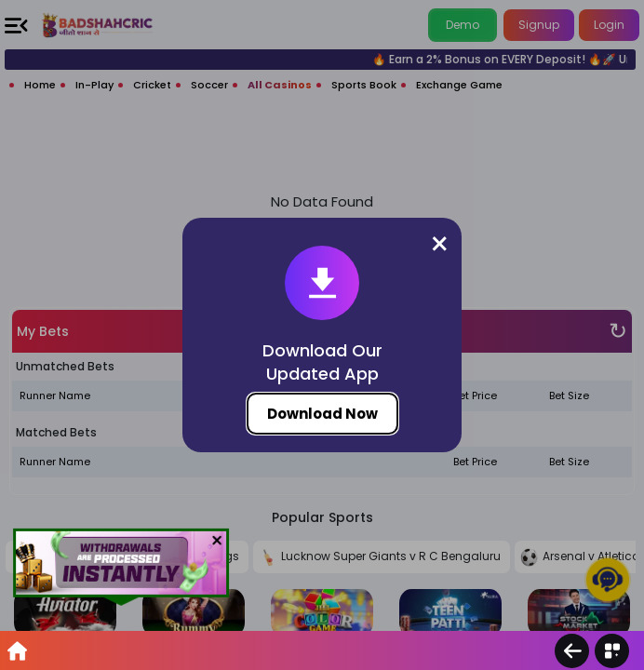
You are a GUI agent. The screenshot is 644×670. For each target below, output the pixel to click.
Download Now (322, 414)
